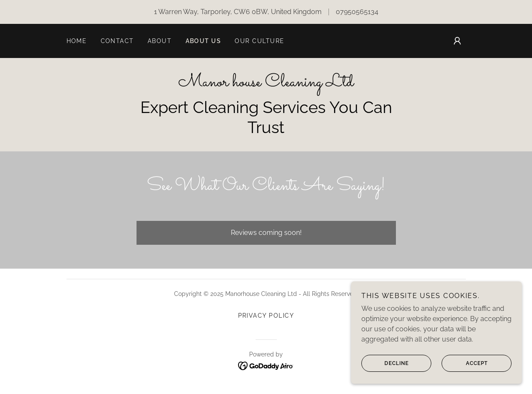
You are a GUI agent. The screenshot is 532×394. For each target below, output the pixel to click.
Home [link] (77, 41)
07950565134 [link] (357, 12)
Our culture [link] (259, 41)
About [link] (160, 41)
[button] (457, 41)
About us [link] (203, 41)
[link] (266, 84)
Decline (385, 369)
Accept (465, 369)
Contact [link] (118, 41)
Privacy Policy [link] (266, 316)
